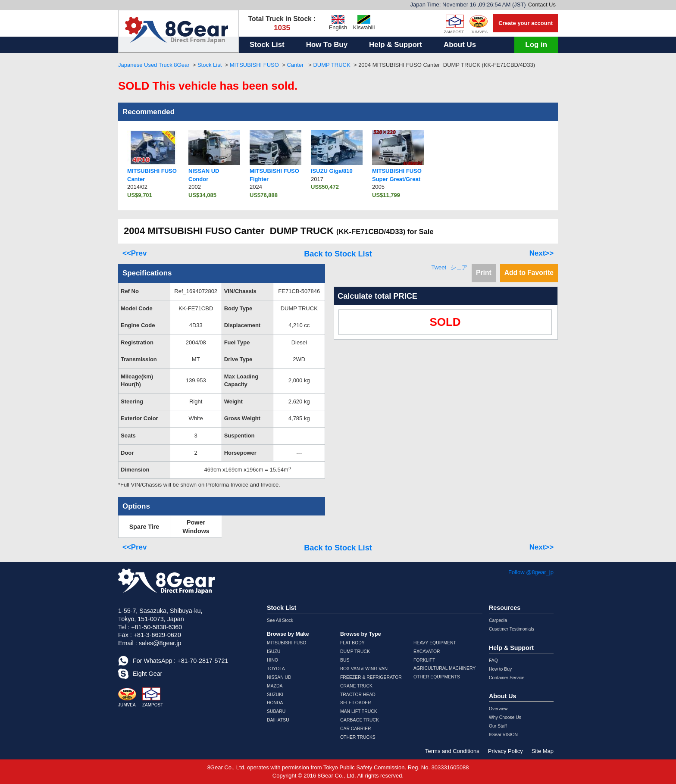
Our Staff (498, 726)
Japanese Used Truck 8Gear (154, 65)
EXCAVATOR (427, 651)
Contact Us (542, 5)
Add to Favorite (529, 273)
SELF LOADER (356, 703)
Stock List (267, 45)
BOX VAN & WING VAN (364, 669)
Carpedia (498, 620)
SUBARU (276, 711)
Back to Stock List (338, 254)
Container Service (507, 678)
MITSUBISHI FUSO (254, 65)
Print (484, 273)
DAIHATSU (278, 720)
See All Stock (280, 620)
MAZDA (275, 686)
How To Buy (327, 45)
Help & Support (396, 45)
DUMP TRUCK (332, 65)
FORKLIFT (424, 660)
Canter (296, 65)
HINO (272, 660)
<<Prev (135, 253)
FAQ (493, 661)
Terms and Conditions (452, 751)
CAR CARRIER (356, 729)
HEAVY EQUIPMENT (435, 643)
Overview (498, 709)
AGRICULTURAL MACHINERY (444, 668)
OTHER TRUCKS (358, 737)
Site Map (543, 751)
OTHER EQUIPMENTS (437, 677)
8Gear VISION (503, 735)
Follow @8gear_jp (531, 572)
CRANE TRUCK (356, 686)
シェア (459, 267)
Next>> (541, 253)
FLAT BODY (352, 643)
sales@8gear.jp (160, 643)
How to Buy (500, 669)
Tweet (439, 267)
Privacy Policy (505, 751)
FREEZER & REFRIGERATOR (371, 677)
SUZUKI (275, 695)
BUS (345, 660)
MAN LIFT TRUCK (359, 711)
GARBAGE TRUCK (360, 720)
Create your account (526, 23)
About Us (460, 45)
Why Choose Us (505, 717)
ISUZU (274, 651)
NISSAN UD (279, 677)
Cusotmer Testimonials (512, 629)
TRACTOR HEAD (358, 695)
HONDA (275, 703)
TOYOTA (276, 669)
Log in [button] (536, 45)
